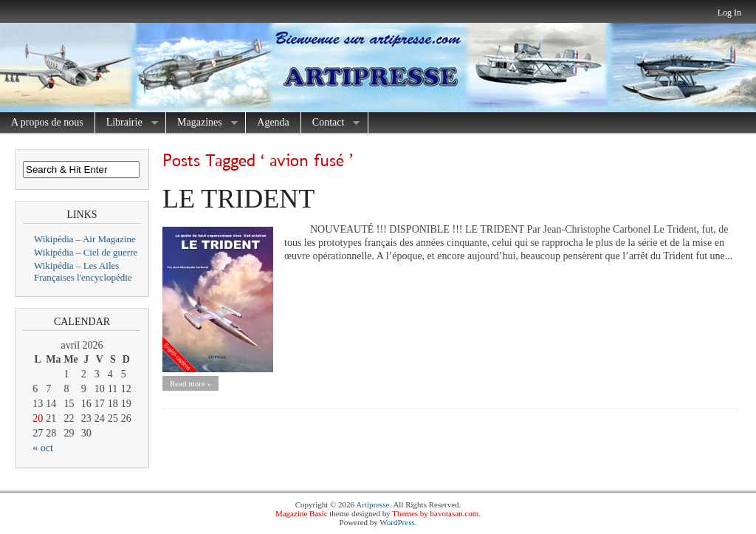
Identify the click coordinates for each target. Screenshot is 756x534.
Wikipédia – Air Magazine (85, 239)
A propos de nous (47, 122)
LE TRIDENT (238, 199)
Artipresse (372, 504)
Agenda (273, 122)
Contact (331, 123)
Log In (729, 13)
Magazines (202, 123)
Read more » (190, 383)
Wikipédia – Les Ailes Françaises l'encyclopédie (83, 271)
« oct (43, 448)
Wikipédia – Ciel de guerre (86, 252)
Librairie (127, 123)
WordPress (397, 522)
